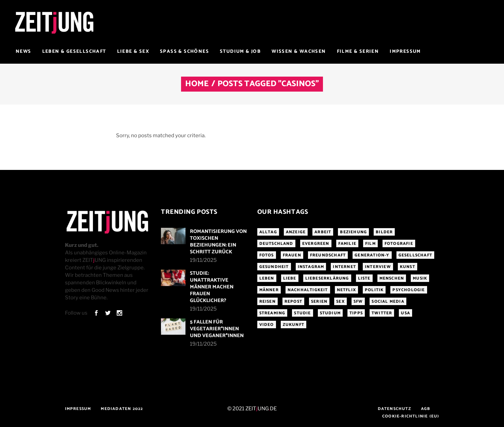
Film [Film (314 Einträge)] (370, 244)
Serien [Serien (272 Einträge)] (319, 302)
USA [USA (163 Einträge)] (405, 313)
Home (197, 84)
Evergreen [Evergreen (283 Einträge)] (316, 244)
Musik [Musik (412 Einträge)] (420, 278)
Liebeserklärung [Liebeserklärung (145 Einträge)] (327, 278)
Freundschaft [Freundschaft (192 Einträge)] (328, 255)
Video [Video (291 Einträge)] (267, 325)
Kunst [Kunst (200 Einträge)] (408, 267)
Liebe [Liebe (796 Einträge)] (290, 278)
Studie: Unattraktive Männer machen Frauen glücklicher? (212, 287)
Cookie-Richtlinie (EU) (411, 416)
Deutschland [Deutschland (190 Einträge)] (276, 244)
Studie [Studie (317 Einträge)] (302, 313)
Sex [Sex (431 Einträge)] (340, 302)
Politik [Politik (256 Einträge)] (374, 290)
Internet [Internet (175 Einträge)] (344, 267)
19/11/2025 (203, 260)
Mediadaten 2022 (122, 409)
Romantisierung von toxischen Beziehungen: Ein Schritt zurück (218, 242)
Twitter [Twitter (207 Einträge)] (382, 313)
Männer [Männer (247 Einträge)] (269, 290)
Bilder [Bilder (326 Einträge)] (384, 232)
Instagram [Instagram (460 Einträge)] (311, 267)
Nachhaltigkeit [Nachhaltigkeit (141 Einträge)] (308, 290)
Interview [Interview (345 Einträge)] (378, 267)
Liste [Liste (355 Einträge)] (364, 278)
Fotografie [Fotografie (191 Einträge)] (399, 244)
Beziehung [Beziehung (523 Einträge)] (353, 232)
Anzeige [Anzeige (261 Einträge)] (296, 232)
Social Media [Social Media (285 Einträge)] (388, 302)
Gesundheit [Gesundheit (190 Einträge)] (274, 267)
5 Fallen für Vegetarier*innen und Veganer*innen (217, 329)
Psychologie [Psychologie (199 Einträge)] (409, 290)
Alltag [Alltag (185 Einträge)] (268, 232)
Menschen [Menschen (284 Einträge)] (392, 278)
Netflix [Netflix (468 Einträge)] (346, 290)
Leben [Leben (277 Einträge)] (267, 278)
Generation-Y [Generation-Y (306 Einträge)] (372, 255)
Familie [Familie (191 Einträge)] (347, 244)
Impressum (78, 409)
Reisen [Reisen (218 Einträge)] (267, 302)
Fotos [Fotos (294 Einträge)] (267, 255)
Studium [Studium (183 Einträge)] (330, 313)
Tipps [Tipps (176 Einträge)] (356, 313)
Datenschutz (394, 409)
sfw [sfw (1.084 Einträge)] (358, 302)
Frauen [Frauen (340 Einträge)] (292, 255)
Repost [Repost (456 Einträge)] (293, 302)
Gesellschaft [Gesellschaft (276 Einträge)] (415, 255)
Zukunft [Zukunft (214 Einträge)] (294, 325)
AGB (426, 409)
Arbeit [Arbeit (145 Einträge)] (323, 232)
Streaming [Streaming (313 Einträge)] (272, 313)
